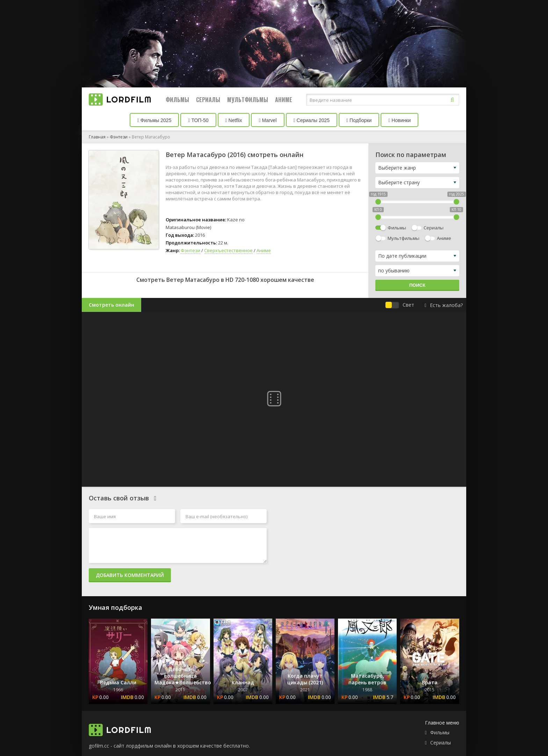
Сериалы (208, 100)
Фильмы (177, 100)
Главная (97, 137)
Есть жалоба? (444, 305)
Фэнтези (119, 137)
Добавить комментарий (130, 575)
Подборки (359, 120)
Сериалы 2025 (312, 120)
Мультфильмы (248, 100)
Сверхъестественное (228, 250)
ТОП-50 (198, 120)
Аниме (284, 100)
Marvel (268, 120)
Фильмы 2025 (154, 120)
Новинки (399, 120)
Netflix (234, 120)
